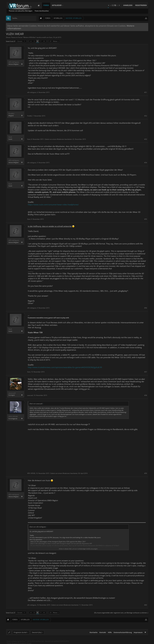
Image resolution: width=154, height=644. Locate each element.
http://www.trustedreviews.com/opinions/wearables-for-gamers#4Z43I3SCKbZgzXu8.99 (65, 367)
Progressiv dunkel (20, 632)
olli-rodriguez (14, 62)
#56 (146, 308)
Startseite (94, 632)
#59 (146, 473)
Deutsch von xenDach (57, 641)
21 (51, 41)
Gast (51, 37)
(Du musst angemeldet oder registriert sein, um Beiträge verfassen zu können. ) (121, 613)
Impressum (138, 632)
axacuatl (12, 393)
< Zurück (19, 41)
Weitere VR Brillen (30, 37)
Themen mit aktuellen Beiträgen (53, 11)
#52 (146, 116)
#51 (146, 92)
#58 (146, 395)
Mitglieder (59, 5)
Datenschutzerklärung (123, 632)
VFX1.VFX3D (13, 417)
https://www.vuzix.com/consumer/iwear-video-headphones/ (53, 205)
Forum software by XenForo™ (25, 641)
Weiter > (56, 41)
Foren (49, 5)
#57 (146, 372)
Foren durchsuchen (74, 11)
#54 (146, 163)
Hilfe (110, 632)
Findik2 (11, 114)
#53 (146, 139)
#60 (146, 605)
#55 (146, 219)
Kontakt (103, 632)
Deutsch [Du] (37, 632)
